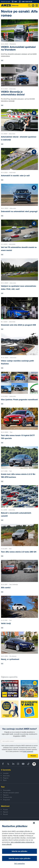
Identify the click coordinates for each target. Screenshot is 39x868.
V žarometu (6, 770)
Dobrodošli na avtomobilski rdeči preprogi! (19, 211)
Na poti (5, 814)
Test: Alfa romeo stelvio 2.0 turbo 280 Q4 (19, 552)
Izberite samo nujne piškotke (20, 858)
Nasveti (6, 812)
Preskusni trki (7, 797)
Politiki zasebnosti (28, 751)
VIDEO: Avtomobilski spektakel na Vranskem (18, 48)
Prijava (33, 756)
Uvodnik (6, 773)
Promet (5, 810)
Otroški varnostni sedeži (11, 793)
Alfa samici (6, 588)
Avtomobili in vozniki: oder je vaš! (15, 176)
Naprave (6, 795)
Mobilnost (5, 806)
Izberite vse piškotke (19, 851)
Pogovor (6, 778)
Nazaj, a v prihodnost (10, 659)
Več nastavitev (20, 863)
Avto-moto (6, 776)
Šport (5, 780)
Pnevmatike (7, 790)
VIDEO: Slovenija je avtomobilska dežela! (13, 93)
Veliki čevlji (6, 623)
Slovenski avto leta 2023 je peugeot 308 (18, 325)
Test (3, 787)
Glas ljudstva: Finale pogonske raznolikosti (19, 400)
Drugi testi (6, 800)
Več (2, 60)
